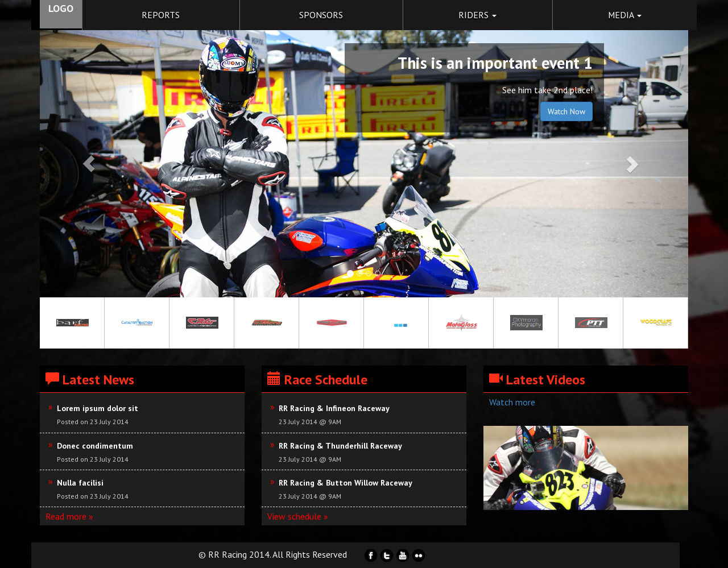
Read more (66, 516)
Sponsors (321, 15)
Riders (477, 15)
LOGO (61, 8)
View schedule (294, 516)
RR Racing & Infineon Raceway (334, 408)
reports (161, 15)
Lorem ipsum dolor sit (98, 408)
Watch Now (566, 111)
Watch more (512, 402)
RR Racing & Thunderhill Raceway (340, 446)
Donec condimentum (95, 446)
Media (625, 15)
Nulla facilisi (80, 483)
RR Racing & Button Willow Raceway (346, 483)
